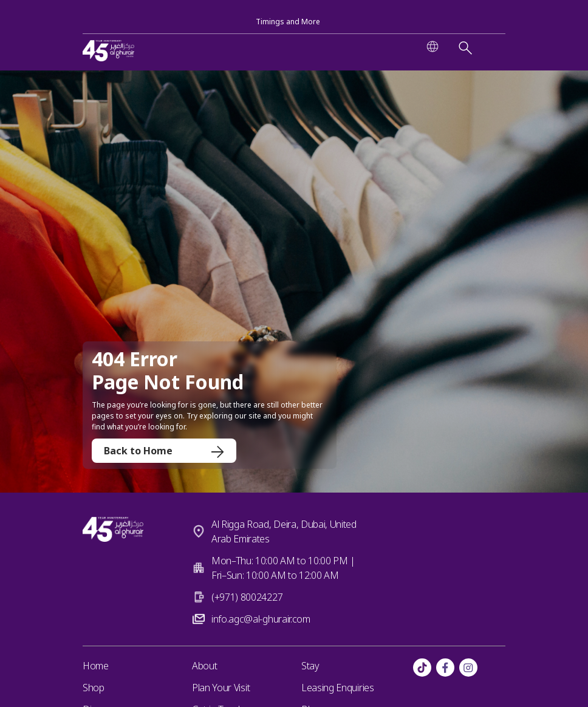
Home (96, 666)
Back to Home (164, 451)
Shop (94, 688)
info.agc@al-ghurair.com (261, 619)
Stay (310, 666)
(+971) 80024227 (247, 597)
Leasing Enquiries (338, 688)
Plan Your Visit (221, 688)
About (204, 666)
